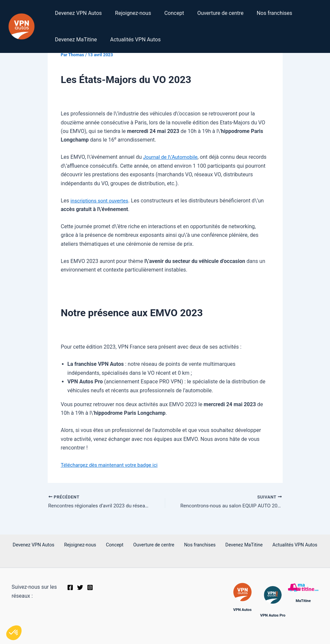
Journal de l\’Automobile (172, 157)
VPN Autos (242, 610)
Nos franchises (263, 13)
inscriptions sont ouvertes (101, 201)
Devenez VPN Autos (77, 13)
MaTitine (303, 601)
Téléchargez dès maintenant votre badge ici (112, 465)
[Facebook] (70, 588)
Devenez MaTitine (75, 40)
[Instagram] (90, 588)
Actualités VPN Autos (132, 40)
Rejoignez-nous (129, 13)
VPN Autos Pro (273, 615)
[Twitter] (80, 588)
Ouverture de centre (211, 13)
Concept (167, 13)
